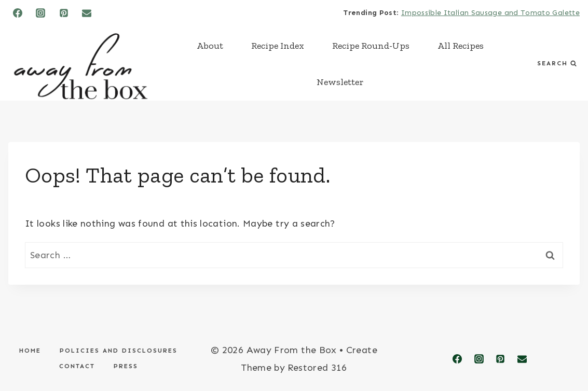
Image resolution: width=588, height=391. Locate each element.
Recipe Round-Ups (371, 46)
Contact (77, 366)
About (210, 46)
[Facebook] (18, 13)
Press (126, 366)
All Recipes (461, 46)
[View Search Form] (557, 64)
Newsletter (340, 82)
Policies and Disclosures (119, 351)
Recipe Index (278, 46)
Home (30, 351)
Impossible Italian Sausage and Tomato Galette (490, 13)
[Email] (87, 13)
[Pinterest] (64, 13)
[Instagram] (40, 13)
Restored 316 (317, 368)
